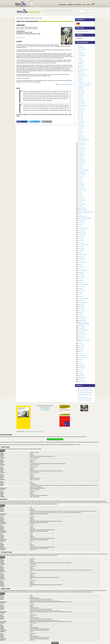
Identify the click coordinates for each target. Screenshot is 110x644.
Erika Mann (80, 278)
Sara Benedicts (81, 154)
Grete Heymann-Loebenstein (84, 86)
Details (2, 451)
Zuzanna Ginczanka (82, 216)
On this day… (78, 5)
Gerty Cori (80, 180)
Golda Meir (80, 295)
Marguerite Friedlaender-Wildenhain (85, 212)
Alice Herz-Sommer (82, 234)
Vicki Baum (80, 52)
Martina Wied (81, 374)
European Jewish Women (30, 18)
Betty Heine (80, 80)
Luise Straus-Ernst (82, 355)
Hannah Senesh (81, 338)
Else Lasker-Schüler (82, 262)
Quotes (23, 37)
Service (89, 5)
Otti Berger (80, 58)
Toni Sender (80, 336)
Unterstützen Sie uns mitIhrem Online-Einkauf (45, 408)
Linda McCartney (81, 291)
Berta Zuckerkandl (82, 382)
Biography (19, 37)
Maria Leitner (81, 268)
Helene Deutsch (81, 186)
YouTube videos (4, 499)
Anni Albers (80, 46)
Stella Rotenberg (81, 122)
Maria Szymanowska (82, 357)
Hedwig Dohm (81, 66)
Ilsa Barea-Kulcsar (82, 148)
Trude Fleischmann (82, 200)
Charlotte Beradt (81, 56)
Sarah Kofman (81, 100)
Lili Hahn (80, 226)
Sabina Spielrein (81, 345)
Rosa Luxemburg (81, 276)
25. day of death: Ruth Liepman (84, 398)
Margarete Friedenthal (82, 210)
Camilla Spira (81, 347)
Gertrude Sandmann (82, 319)
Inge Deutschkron (82, 188)
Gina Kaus (80, 252)
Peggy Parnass (81, 305)
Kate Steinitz (80, 134)
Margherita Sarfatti (82, 321)
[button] (22, 122)
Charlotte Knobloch (82, 258)
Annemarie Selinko (82, 334)
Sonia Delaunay (81, 184)
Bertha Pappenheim (82, 303)
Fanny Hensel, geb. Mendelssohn (85, 84)
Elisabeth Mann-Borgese (83, 284)
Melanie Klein (81, 98)
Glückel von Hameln (82, 232)
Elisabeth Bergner (82, 162)
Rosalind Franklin (81, 204)
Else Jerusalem (81, 248)
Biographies (63, 5)
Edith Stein (80, 351)
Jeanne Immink (81, 92)
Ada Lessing (80, 108)
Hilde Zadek (80, 380)
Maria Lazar (80, 264)
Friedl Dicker (80, 64)
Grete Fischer (81, 198)
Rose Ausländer (81, 50)
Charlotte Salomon (82, 317)
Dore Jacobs (80, 242)
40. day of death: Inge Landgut (84, 400)
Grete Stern (80, 353)
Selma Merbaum (81, 110)
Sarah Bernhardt (81, 164)
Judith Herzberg (81, 236)
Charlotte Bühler (81, 62)
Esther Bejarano (81, 150)
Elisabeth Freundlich (82, 208)
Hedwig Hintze (81, 90)
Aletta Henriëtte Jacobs (83, 244)
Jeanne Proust (81, 311)
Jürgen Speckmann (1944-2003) (66, 84)
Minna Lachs (80, 260)
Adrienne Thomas (82, 138)
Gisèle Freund (81, 72)
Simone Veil (80, 364)
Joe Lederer (80, 266)
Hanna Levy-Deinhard (82, 270)
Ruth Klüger (80, 256)
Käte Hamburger (81, 230)
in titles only (87, 12)
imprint (27, 432)
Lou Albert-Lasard (82, 144)
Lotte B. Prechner (81, 309)
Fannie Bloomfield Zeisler (83, 170)
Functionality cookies (6, 552)
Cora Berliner (81, 60)
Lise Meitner (80, 297)
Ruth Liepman (81, 272)
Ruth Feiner (80, 196)
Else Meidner (81, 292)
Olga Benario (81, 152)
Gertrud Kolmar (81, 102)
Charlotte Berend (81, 160)
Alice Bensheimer (81, 156)
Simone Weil (80, 370)
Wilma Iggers (81, 238)
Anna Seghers (81, 332)
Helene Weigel (81, 368)
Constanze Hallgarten (82, 228)
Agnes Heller (80, 82)
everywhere (87, 11)
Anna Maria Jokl (81, 250)
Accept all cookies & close (55, 439)
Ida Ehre (80, 192)
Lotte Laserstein (81, 104)
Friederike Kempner (82, 254)
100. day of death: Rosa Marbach (85, 389)
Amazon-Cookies (56, 601)
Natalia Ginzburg (81, 220)
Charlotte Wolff (81, 376)
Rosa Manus (80, 288)
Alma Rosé (80, 313)
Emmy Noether (81, 301)
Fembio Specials (20, 18)
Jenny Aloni (80, 146)
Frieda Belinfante (81, 54)
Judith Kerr (80, 96)
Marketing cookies (5, 589)
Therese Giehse (81, 74)
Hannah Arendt (81, 48)
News (84, 5)
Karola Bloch (80, 168)
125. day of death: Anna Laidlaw (85, 393)
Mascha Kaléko (81, 94)
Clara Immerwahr (81, 240)
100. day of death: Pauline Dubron (85, 391)
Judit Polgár (80, 118)
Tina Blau (80, 166)
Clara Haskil (80, 78)
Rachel (79, 214)
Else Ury (80, 361)
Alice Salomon (81, 128)
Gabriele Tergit (81, 136)
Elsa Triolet (80, 360)
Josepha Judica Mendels (83, 299)
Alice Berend (80, 158)
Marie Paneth (81, 116)
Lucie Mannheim (81, 287)
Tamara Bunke (81, 176)
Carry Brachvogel (81, 174)
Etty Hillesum (81, 88)
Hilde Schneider (81, 326)
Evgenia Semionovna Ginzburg (84, 218)
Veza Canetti (80, 178)
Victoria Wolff (81, 142)
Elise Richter (80, 120)
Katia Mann (80, 283)
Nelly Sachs (80, 124)
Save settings (55, 643)
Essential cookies (5, 447)
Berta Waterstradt (81, 366)
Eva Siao (80, 130)
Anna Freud (80, 206)
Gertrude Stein (81, 132)
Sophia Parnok (81, 307)
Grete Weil (80, 372)
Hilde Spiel (80, 343)
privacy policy (32, 432)
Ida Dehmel (80, 182)
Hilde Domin (80, 68)
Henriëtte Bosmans (82, 172)
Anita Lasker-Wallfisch (82, 106)
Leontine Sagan (81, 126)
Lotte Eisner (80, 194)
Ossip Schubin (81, 328)
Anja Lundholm (81, 274)
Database (70, 5)
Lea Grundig (80, 224)
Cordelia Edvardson (82, 190)
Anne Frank (80, 202)
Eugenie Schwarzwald (82, 330)
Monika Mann (81, 280)
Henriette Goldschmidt (83, 76)
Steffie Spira (80, 349)
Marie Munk (80, 114)
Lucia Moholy (81, 112)
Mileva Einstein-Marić (82, 70)
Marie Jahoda (81, 246)
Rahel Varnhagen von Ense (84, 140)
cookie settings (40, 432)
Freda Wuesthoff (81, 378)
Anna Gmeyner (81, 222)
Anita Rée (80, 315)
